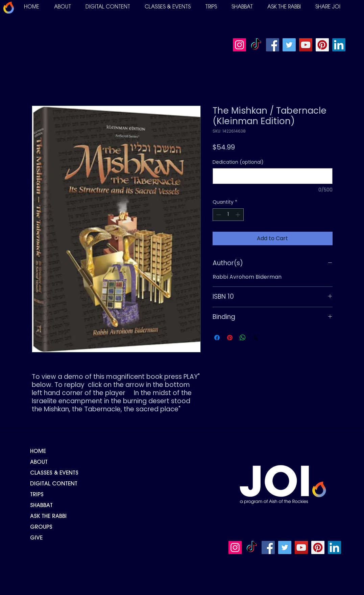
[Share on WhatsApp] (243, 338)
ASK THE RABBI (48, 517)
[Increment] (238, 215)
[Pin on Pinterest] (230, 338)
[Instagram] (239, 45)
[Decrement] (218, 215)
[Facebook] (273, 45)
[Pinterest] (322, 45)
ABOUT (39, 462)
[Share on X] (256, 338)
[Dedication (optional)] (273, 176)
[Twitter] (289, 45)
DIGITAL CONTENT (54, 484)
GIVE (36, 538)
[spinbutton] (228, 215)
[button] (63, 7)
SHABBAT (41, 506)
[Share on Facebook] (217, 338)
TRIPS (37, 495)
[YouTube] (306, 45)
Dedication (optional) (238, 162)
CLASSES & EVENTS (54, 473)
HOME (38, 452)
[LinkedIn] (339, 45)
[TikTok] (256, 45)
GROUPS (41, 527)
